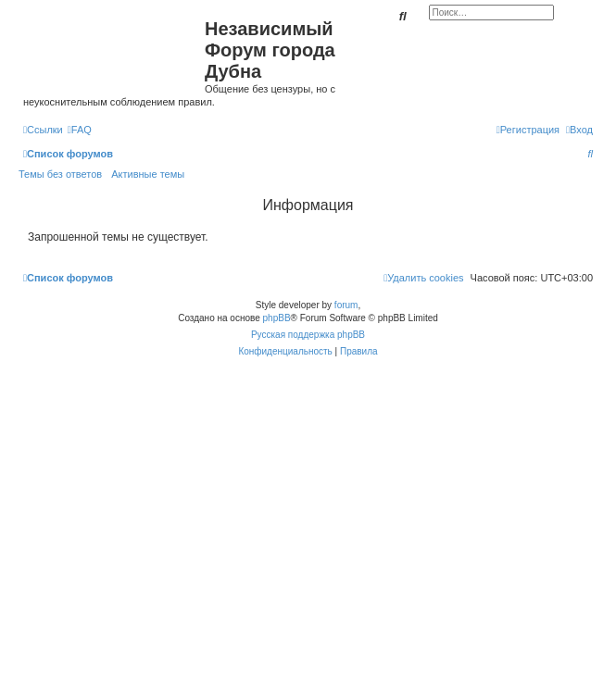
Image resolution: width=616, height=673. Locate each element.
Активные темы (148, 174)
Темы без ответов (60, 174)
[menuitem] (80, 130)
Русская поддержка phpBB (308, 335)
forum (346, 305)
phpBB (277, 318)
